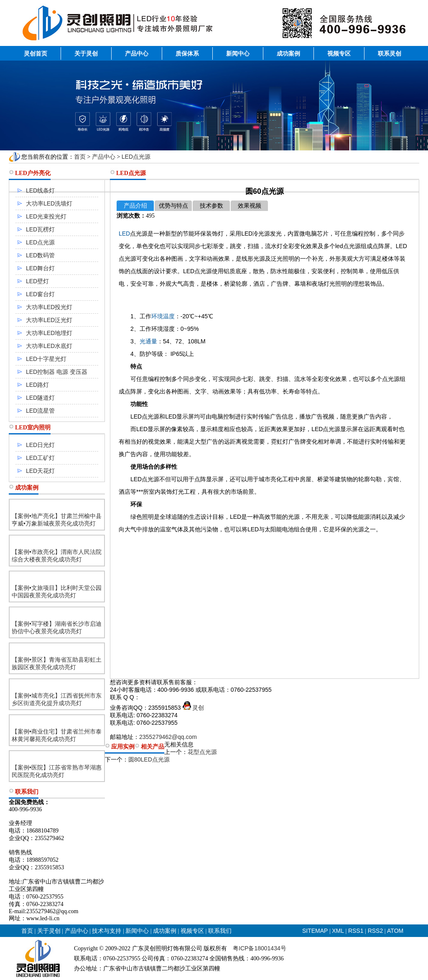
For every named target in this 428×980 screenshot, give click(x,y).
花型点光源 (202, 752)
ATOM (395, 931)
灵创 (194, 708)
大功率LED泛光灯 (49, 320)
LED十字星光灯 (46, 359)
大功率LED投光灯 (49, 307)
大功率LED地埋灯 (49, 333)
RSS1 (357, 931)
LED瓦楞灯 (40, 229)
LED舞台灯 (40, 268)
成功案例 (288, 53)
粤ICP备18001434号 (260, 948)
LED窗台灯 (40, 294)
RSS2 (376, 931)
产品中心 (137, 53)
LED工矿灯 (40, 458)
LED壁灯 (37, 281)
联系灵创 (390, 53)
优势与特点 (173, 206)
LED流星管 (40, 411)
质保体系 (187, 53)
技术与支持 (107, 931)
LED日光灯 (40, 445)
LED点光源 (136, 157)
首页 (80, 157)
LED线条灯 (40, 190)
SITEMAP (315, 931)
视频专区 (339, 53)
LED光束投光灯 (46, 216)
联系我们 (220, 931)
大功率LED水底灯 (49, 346)
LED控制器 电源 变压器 (57, 372)
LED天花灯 (40, 471)
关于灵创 (86, 53)
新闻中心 (238, 53)
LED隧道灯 (40, 398)
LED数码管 (40, 255)
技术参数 (211, 206)
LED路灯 (37, 385)
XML (338, 931)
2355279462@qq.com (168, 737)
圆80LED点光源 (149, 759)
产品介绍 (135, 206)
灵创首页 (36, 53)
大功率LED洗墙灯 (49, 203)
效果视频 (250, 206)
